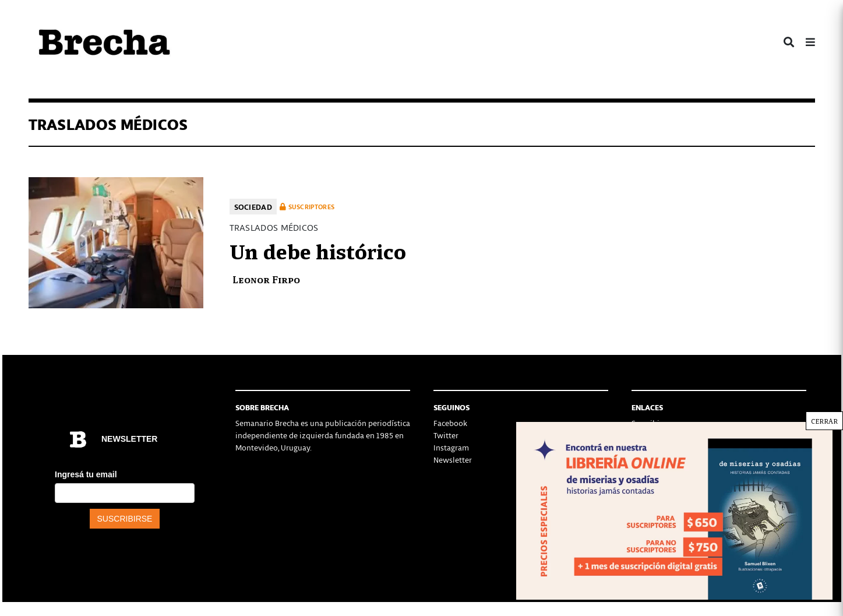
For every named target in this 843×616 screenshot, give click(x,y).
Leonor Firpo (266, 279)
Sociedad (253, 207)
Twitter (446, 435)
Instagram (451, 447)
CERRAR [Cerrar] (824, 421)
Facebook (450, 423)
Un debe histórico (318, 250)
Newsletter (453, 460)
